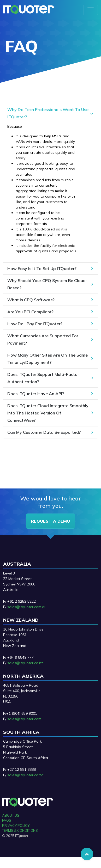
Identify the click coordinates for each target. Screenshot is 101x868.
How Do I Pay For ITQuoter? (35, 324)
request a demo (51, 521)
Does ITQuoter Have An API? (36, 394)
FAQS (7, 820)
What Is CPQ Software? (31, 300)
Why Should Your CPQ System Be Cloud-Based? (47, 284)
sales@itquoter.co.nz (25, 663)
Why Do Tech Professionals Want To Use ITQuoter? (48, 113)
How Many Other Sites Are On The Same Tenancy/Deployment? (47, 359)
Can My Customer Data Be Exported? (44, 432)
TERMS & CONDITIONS (20, 830)
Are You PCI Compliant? (30, 312)
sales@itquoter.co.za (25, 775)
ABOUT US (11, 815)
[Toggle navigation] (91, 10)
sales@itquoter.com (24, 719)
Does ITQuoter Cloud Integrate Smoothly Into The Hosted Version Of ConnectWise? (48, 413)
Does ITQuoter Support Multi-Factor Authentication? (43, 378)
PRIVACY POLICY (16, 826)
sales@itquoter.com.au (27, 607)
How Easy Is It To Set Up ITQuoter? (42, 268)
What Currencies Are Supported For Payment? (43, 339)
